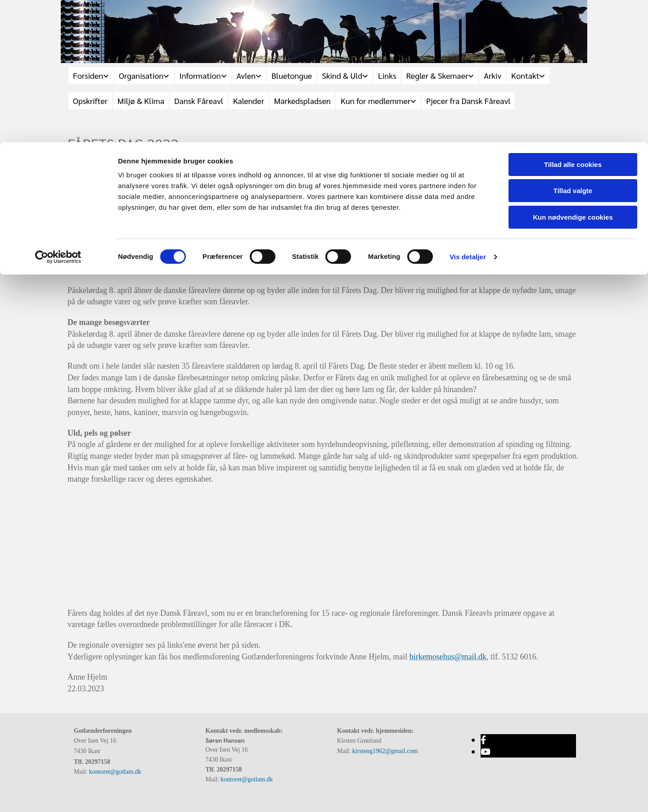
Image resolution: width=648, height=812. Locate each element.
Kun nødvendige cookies (573, 75)
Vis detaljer (468, 115)
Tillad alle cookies (573, 22)
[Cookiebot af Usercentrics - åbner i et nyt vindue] (58, 115)
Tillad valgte (573, 49)
